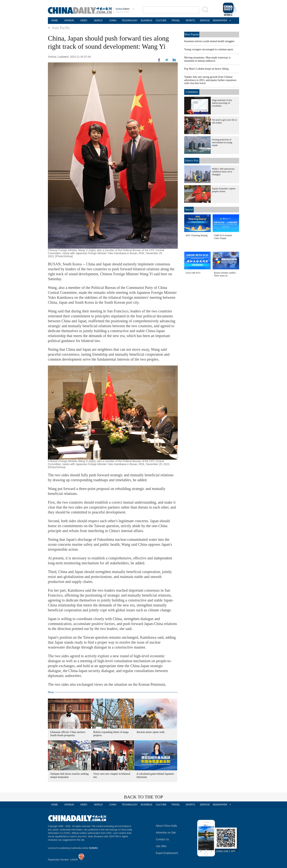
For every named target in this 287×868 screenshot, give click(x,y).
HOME (55, 20)
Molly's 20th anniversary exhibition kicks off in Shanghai (223, 172)
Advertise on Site (166, 833)
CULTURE (161, 20)
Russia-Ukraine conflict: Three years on (225, 274)
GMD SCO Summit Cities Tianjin (223, 237)
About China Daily (166, 826)
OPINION (69, 20)
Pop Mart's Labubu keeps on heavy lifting (206, 69)
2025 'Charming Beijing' (197, 235)
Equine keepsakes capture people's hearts (224, 190)
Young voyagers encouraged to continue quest (209, 49)
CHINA (113, 20)
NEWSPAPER (219, 20)
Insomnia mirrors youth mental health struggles (209, 41)
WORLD (98, 20)
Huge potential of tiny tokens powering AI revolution (222, 103)
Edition (123, 9)
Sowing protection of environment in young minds (222, 142)
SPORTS (190, 20)
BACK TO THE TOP (144, 797)
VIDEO (84, 20)
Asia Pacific (61, 28)
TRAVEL (176, 20)
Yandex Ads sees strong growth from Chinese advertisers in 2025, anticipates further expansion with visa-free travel (210, 80)
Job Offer (161, 846)
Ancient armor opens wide (151, 732)
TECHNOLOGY (130, 20)
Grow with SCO (193, 273)
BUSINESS (147, 20)
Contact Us (162, 839)
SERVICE (205, 20)
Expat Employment (167, 853)
